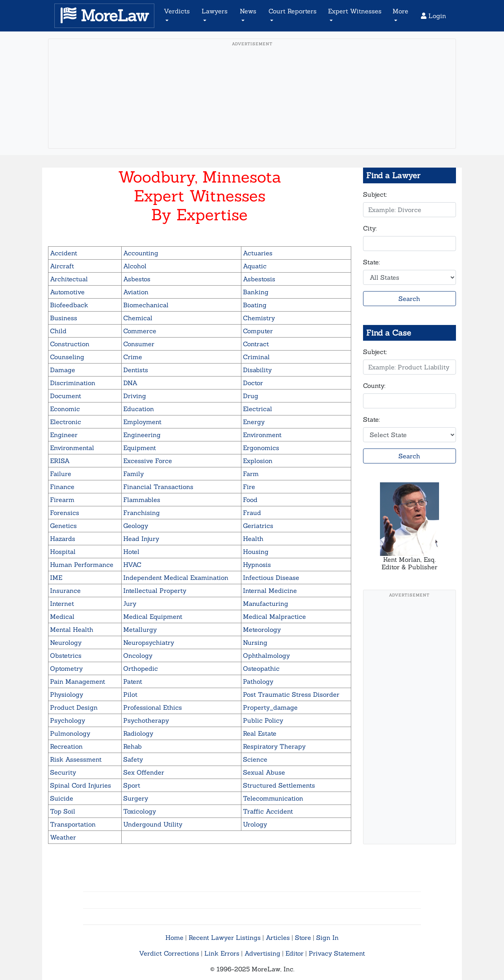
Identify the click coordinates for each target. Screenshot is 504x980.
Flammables (142, 500)
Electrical (258, 409)
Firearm (62, 500)
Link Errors (222, 953)
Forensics (65, 513)
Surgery (136, 798)
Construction (70, 344)
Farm (251, 474)
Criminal (256, 357)
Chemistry (259, 318)
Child (58, 331)
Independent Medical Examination (176, 578)
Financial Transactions (158, 487)
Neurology (66, 642)
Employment (142, 422)
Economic (65, 409)
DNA (130, 383)
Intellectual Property (155, 591)
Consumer (139, 344)
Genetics (63, 526)
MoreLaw (104, 16)
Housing (256, 552)
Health (253, 539)
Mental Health (72, 629)
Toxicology (140, 811)
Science (255, 759)
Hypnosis (257, 565)
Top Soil (63, 811)
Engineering (142, 435)
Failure (61, 474)
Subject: (375, 194)
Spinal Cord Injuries (81, 785)
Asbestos (137, 279)
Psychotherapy (146, 720)
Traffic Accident (268, 811)
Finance (62, 487)
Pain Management (78, 681)
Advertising (262, 953)
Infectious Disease (271, 578)
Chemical (138, 318)
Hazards (63, 539)
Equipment (140, 448)
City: (370, 228)
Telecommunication (273, 798)
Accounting (141, 253)
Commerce (140, 331)
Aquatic (255, 266)
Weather (63, 837)
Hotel (131, 552)
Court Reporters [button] (293, 11)
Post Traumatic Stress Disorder (291, 694)
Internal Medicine (270, 591)
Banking (256, 292)
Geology (136, 526)
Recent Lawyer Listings (225, 938)
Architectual (69, 279)
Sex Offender (144, 772)
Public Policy (263, 720)
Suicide (62, 798)
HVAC (132, 565)
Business (64, 318)
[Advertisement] (252, 106)
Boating (255, 305)
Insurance (65, 591)
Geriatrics (258, 526)
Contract (256, 344)
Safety (133, 759)
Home (174, 938)
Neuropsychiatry (149, 642)
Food (250, 500)
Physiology (67, 694)
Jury (130, 604)
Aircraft (62, 266)
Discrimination (73, 383)
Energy (254, 422)
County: (374, 386)
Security (63, 772)
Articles (278, 938)
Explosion (258, 461)
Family (133, 474)
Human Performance (82, 565)
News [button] (248, 11)
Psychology (68, 720)
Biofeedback (69, 305)
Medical (62, 616)
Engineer (64, 435)
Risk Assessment (76, 759)
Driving (135, 396)
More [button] (400, 11)
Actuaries (258, 253)
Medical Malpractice (274, 616)
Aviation (136, 292)
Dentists (136, 370)
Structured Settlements (279, 785)
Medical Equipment (153, 616)
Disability (257, 370)
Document (66, 396)
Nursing (255, 642)
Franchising (142, 513)
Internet (62, 604)
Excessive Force (148, 461)
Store (303, 938)
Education (139, 409)
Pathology (258, 681)
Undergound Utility (153, 824)
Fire (249, 487)
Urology (255, 824)
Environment (262, 435)
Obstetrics (66, 655)
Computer (258, 331)
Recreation (66, 746)
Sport (132, 785)
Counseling (67, 357)
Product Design (74, 707)
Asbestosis (259, 279)
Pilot (130, 694)
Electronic (66, 422)
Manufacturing (266, 604)
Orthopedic (141, 668)
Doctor (253, 383)
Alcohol (135, 266)
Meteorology (262, 629)
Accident (64, 253)
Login (434, 16)
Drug (251, 396)
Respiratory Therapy (274, 746)
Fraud (252, 513)
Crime (133, 357)
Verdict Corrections (169, 953)
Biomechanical (146, 305)
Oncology (138, 655)
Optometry (66, 668)
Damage (63, 370)
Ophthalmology (266, 655)
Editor (295, 953)
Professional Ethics (153, 707)
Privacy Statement (337, 953)
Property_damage (270, 707)
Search (409, 299)
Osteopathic (261, 668)
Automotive (67, 292)
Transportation (73, 824)
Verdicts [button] (177, 11)
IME (56, 578)
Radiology (138, 733)
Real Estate (260, 733)
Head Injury (141, 539)
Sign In (327, 938)
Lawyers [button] (215, 11)
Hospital (63, 552)
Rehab (132, 746)
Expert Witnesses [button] (355, 11)
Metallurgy (140, 629)
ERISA (60, 461)
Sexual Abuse (264, 772)
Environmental (72, 448)
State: (372, 262)
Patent (133, 681)
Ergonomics (261, 448)
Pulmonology (70, 733)
